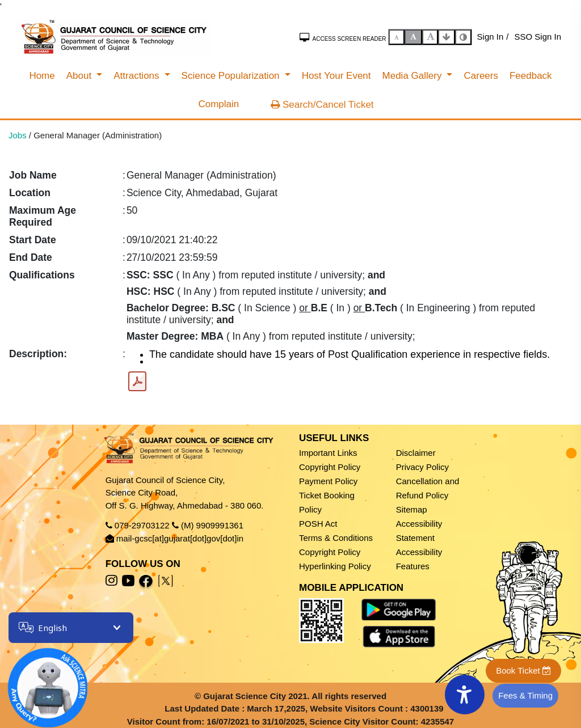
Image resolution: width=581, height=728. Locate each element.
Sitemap (412, 509)
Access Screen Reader (343, 37)
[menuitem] (42, 76)
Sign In (491, 37)
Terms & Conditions (336, 538)
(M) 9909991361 (212, 525)
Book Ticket (523, 670)
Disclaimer (416, 453)
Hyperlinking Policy (335, 566)
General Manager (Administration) (98, 135)
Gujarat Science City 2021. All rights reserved (295, 696)
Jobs (18, 135)
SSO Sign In (538, 37)
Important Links (328, 453)
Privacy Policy (422, 467)
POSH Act (318, 524)
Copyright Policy (330, 467)
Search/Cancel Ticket (322, 105)
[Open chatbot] (40, 680)
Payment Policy (328, 481)
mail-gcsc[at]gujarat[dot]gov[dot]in (180, 538)
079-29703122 (142, 525)
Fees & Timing (525, 695)
